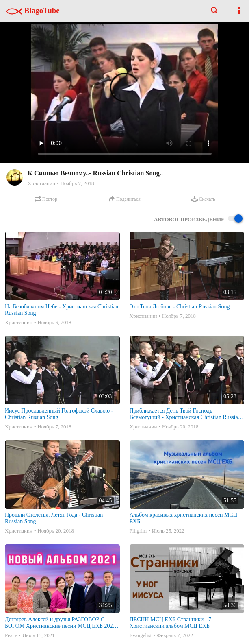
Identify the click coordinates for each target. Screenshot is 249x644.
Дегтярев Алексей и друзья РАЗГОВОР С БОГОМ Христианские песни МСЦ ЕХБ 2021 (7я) (60, 623)
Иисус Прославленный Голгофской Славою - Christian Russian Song (59, 414)
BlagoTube (33, 10)
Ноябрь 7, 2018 (77, 183)
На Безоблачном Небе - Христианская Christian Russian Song (62, 310)
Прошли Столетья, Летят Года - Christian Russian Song (54, 518)
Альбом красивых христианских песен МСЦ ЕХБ (184, 518)
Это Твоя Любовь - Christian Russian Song (180, 307)
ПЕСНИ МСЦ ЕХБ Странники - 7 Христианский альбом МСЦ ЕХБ (170, 623)
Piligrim (138, 531)
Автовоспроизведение (198, 219)
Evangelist (141, 635)
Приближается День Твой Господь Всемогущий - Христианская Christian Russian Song (185, 414)
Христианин (41, 183)
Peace (11, 635)
